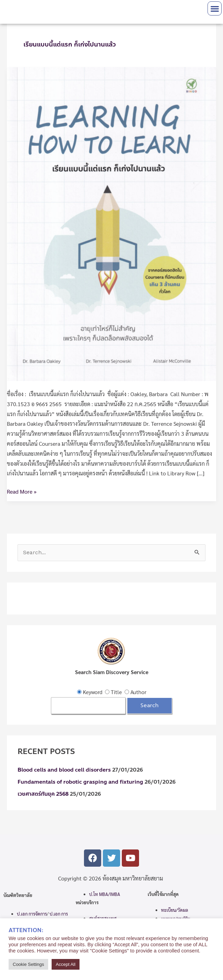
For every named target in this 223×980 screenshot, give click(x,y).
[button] (215, 8)
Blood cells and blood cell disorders (64, 770)
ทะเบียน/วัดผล (175, 910)
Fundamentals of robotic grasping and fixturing (80, 782)
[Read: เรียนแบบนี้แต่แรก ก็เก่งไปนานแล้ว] (111, 223)
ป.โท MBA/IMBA (105, 894)
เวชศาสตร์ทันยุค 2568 (43, 794)
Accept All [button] (66, 964)
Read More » (22, 491)
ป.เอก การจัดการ (32, 914)
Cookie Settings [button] (28, 964)
